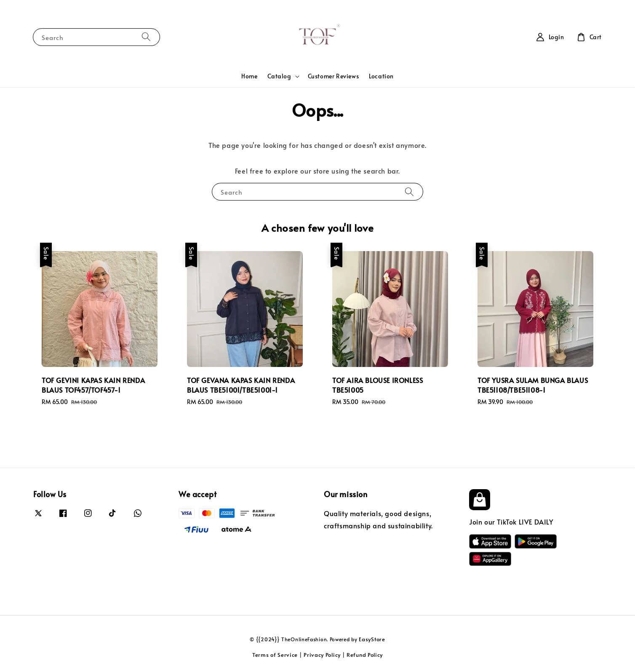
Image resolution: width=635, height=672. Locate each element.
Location (381, 76)
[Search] (146, 37)
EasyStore (372, 639)
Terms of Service (275, 655)
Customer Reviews (334, 76)
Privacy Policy (322, 655)
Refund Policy (365, 655)
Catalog (279, 76)
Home (249, 76)
